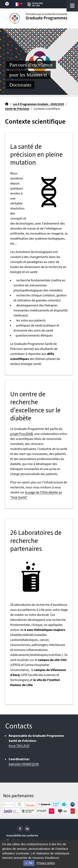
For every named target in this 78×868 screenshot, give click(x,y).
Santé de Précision (17, 109)
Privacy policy (46, 863)
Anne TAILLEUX (19, 746)
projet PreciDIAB (22, 434)
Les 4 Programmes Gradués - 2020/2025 (38, 104)
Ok (29, 863)
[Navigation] (72, 6)
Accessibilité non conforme (22, 836)
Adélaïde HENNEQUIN (24, 764)
